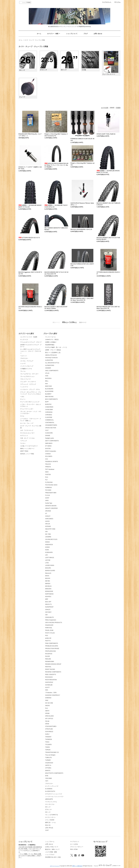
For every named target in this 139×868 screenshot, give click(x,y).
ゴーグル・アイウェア (27, 361)
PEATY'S (48, 641)
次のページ (83, 322)
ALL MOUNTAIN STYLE (52, 363)
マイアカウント (107, 2)
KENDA (47, 542)
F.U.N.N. (48, 495)
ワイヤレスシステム (51, 802)
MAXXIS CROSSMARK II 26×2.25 (81, 229)
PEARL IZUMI (49, 630)
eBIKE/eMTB (49, 799)
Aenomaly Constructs (51, 358)
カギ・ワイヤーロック (27, 430)
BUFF (47, 402)
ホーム (39, 34)
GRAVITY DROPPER (51, 508)
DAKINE (48, 436)
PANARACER (49, 625)
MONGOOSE (49, 591)
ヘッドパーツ (24, 387)
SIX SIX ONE (49, 703)
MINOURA (48, 589)
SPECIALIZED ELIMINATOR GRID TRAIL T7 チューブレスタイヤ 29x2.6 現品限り (56, 165)
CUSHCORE (49, 433)
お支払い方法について (52, 847)
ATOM (76, 849)
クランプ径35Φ (50, 820)
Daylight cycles (50, 438)
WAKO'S (48, 771)
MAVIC (47, 576)
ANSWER (48, 368)
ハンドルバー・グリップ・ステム (30, 389)
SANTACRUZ (49, 682)
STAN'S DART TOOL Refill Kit (106, 134)
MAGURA (48, 568)
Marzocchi (48, 573)
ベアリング (24, 441)
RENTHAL (48, 667)
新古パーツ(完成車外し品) (53, 353)
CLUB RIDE (49, 417)
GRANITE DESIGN (51, 506)
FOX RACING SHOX (51, 485)
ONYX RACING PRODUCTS (54, 623)
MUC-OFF (48, 602)
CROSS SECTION (51, 428)
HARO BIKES (49, 519)
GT (46, 514)
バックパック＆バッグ (27, 366)
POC (47, 636)
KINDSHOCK (49, 545)
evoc (47, 459)
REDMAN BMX (50, 662)
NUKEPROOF (49, 607)
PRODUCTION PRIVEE (52, 649)
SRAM (47, 724)
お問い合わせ (98, 34)
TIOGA (47, 742)
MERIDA (48, 584)
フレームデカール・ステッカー (29, 374)
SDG (47, 690)
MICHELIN (48, 586)
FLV (46, 480)
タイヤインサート (50, 817)
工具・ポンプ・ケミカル (27, 438)
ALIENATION (49, 360)
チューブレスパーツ (110, 63)
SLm (47, 708)
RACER (47, 656)
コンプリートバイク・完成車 (29, 337)
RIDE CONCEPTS (51, 675)
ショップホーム (50, 842)
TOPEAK (48, 750)
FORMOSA (49, 488)
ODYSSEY (48, 612)
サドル (22, 416)
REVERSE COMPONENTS (53, 672)
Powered (107, 866)
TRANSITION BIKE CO (52, 752)
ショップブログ (50, 855)
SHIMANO (48, 698)
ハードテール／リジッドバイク (54, 797)
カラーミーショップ (55, 866)
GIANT (47, 498)
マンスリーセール (50, 337)
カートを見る (74, 844)
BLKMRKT (48, 394)
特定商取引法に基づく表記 (53, 857)
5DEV (47, 472)
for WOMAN (49, 789)
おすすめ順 (105, 108)
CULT (47, 430)
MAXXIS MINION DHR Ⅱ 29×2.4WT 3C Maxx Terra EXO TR (82, 299)
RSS (72, 849)
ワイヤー (23, 443)
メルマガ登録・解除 (51, 852)
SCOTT (47, 688)
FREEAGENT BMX (51, 493)
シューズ (23, 363)
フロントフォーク (25, 379)
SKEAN (47, 706)
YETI (47, 781)
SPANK (47, 713)
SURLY (47, 734)
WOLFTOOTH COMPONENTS (54, 773)
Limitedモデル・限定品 (52, 340)
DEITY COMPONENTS (52, 441)
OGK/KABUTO (49, 617)
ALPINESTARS (50, 365)
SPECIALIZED (49, 716)
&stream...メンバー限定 (27, 454)
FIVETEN (48, 475)
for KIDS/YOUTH (50, 791)
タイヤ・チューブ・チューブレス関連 (35, 40)
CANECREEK (49, 407)
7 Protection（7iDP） (51, 693)
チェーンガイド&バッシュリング (30, 402)
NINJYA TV (48, 604)
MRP (47, 599)
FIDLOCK (48, 464)
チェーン (23, 399)
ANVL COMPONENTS (52, 371)
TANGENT (48, 737)
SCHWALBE (49, 685)
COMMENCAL (49, 420)
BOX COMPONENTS (51, 399)
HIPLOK (48, 524)
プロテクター (24, 358)
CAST (47, 830)
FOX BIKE (48, 490)
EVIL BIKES (49, 456)
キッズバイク (24, 340)
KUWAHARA (49, 552)
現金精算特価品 (50, 345)
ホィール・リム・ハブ (27, 423)
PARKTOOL (49, 628)
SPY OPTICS (49, 719)
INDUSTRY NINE (50, 529)
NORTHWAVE (49, 594)
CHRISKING (49, 412)
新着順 (118, 108)
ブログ (86, 34)
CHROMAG (49, 415)
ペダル (22, 397)
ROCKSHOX (49, 677)
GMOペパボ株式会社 (77, 866)
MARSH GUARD (50, 571)
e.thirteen (48, 454)
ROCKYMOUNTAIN (51, 680)
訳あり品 (48, 825)
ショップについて (72, 34)
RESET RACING (50, 669)
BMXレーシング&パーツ (27, 449)
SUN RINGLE (49, 732)
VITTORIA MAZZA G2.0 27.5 (29, 238)
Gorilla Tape (49, 503)
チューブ (28, 88)
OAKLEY (48, 610)
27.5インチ (49, 61)
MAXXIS (48, 578)
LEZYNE (48, 560)
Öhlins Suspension (51, 620)
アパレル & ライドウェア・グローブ (31, 342)
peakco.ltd (48, 638)
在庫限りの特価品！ (51, 342)
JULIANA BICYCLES (51, 539)
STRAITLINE (49, 729)
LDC (47, 555)
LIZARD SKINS (50, 565)
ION (46, 532)
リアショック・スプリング (28, 384)
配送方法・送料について (52, 849)
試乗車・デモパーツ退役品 (53, 350)
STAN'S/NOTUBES (51, 726)
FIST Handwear (50, 469)
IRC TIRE (48, 534)
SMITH (47, 711)
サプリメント (24, 436)
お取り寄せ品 (49, 828)
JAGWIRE (48, 537)
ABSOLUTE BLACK (51, 355)
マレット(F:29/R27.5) (51, 815)
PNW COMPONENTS (52, 643)
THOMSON (49, 739)
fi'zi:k (47, 477)
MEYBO (48, 581)
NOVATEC (48, 597)
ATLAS (47, 373)
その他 (90, 61)
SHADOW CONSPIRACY (53, 695)
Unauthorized (49, 763)
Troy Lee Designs (50, 755)
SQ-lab (47, 721)
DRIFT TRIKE (24, 451)
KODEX (47, 547)
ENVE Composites (51, 451)
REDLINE (48, 659)
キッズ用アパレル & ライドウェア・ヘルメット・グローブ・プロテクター (31, 351)
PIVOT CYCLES (50, 633)
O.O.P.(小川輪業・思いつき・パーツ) (56, 347)
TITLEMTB (48, 745)
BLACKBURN (49, 389)
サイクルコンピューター (27, 433)
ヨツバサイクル (50, 804)
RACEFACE (49, 654)
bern (47, 384)
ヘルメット (24, 356)
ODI (46, 615)
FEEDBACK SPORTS (52, 462)
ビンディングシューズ (52, 786)
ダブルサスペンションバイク (54, 794)
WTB (47, 776)
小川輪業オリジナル (26, 369)
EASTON (48, 449)
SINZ (47, 700)
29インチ (69, 61)
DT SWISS (48, 446)
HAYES (47, 521)
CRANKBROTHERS (51, 425)
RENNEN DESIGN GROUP (53, 664)
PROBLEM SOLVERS (52, 646)
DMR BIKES (49, 443)
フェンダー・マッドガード (28, 382)
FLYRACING (49, 482)
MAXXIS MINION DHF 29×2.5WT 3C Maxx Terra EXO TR (108, 308)
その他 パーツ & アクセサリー (29, 446)
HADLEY (48, 516)
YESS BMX (49, 778)
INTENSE (48, 526)
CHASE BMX (49, 410)
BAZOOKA (48, 378)
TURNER (48, 760)
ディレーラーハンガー (27, 409)
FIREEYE (48, 467)
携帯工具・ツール (50, 823)
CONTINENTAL (50, 423)
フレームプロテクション (27, 376)
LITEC (47, 563)
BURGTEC (48, 404)
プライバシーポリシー (77, 847)
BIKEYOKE (49, 386)
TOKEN (47, 747)
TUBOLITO (48, 758)
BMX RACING (49, 397)
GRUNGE (48, 511)
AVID (47, 376)
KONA (47, 550)
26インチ (28, 61)
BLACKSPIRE (49, 391)
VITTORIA (48, 768)
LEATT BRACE (50, 558)
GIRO (47, 501)
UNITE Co (48, 765)
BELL (47, 381)
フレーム (23, 371)
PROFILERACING (51, 651)
